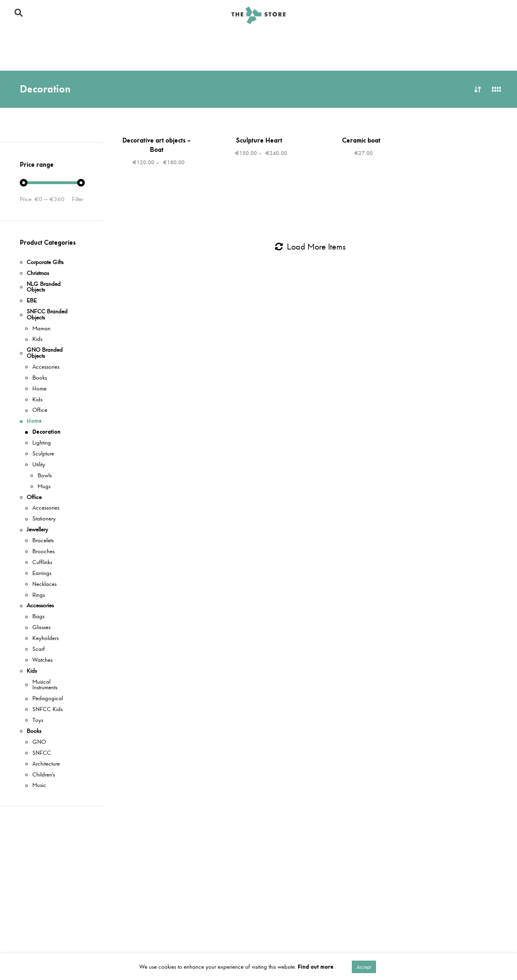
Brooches (43, 552)
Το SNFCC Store (399, 15)
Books (130, 57)
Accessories (83, 57)
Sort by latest (478, 89)
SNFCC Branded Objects (102, 39)
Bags (38, 617)
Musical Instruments (45, 685)
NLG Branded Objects (280, 39)
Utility (39, 465)
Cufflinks (42, 563)
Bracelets (43, 541)
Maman (41, 329)
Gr (498, 15)
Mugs (44, 487)
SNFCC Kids (47, 710)
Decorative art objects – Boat (157, 145)
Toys (38, 721)
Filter (78, 199)
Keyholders (45, 639)
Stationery (44, 519)
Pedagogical (48, 699)
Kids (419, 39)
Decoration (46, 432)
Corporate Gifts (469, 39)
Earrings (42, 574)
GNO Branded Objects (193, 39)
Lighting (42, 443)
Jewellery (30, 57)
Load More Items (310, 247)
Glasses (41, 628)
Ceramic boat (361, 140)
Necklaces (44, 584)
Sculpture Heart (259, 140)
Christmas (30, 39)
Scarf (39, 649)
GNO (39, 742)
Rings (39, 595)
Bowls (45, 476)
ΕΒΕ (32, 301)
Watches (42, 660)
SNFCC (42, 753)
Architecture (46, 764)
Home (343, 39)
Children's (44, 775)
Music (39, 786)
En (485, 15)
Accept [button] (364, 967)
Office (382, 39)
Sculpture (43, 454)
